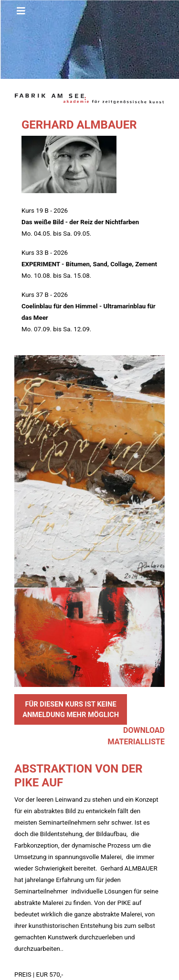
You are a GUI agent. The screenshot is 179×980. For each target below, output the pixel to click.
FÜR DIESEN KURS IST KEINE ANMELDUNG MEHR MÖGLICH (71, 709)
